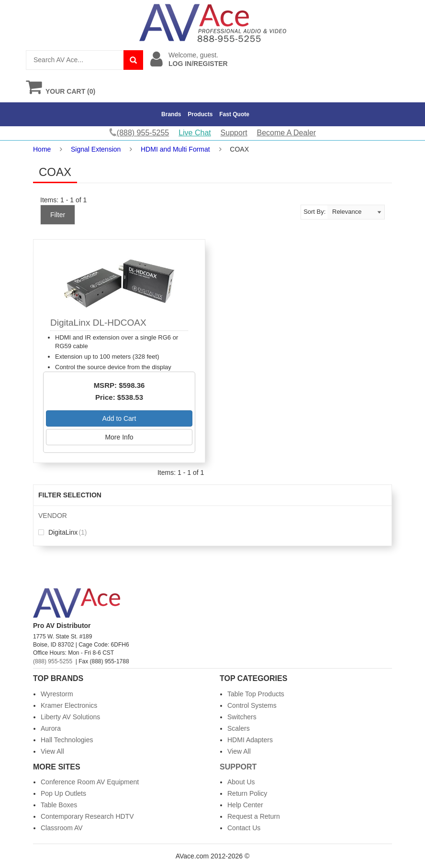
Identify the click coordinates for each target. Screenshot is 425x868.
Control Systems (252, 705)
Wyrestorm (57, 694)
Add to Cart (119, 418)
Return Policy (247, 793)
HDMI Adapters (250, 740)
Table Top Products (256, 694)
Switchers (242, 717)
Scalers (239, 728)
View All (52, 751)
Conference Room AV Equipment (90, 782)
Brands (171, 114)
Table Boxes (59, 805)
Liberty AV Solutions (70, 717)
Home (42, 149)
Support (234, 133)
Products (200, 114)
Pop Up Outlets (63, 793)
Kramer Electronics (69, 705)
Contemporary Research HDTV (87, 816)
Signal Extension (96, 149)
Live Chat (195, 133)
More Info (119, 437)
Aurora (51, 728)
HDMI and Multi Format (175, 149)
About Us (241, 782)
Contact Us (244, 828)
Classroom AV (62, 828)
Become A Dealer (287, 133)
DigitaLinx (63, 532)
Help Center (245, 805)
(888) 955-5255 (53, 661)
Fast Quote (234, 114)
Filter (58, 215)
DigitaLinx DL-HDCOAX (98, 323)
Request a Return (254, 816)
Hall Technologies (67, 740)
